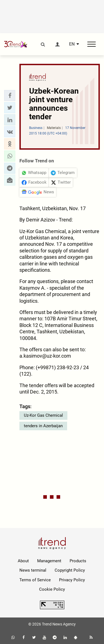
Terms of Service (35, 580)
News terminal (33, 570)
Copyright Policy (70, 570)
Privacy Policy (72, 580)
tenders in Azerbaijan (43, 426)
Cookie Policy (52, 589)
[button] (10, 96)
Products (78, 561)
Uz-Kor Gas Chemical (43, 415)
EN (72, 44)
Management (49, 561)
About (23, 561)
